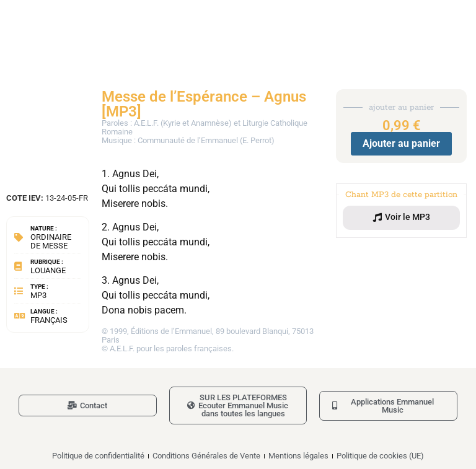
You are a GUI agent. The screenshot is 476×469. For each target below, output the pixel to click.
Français (49, 320)
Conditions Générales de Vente (206, 456)
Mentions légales (298, 456)
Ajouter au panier (401, 143)
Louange (48, 270)
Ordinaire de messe (51, 241)
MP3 (38, 295)
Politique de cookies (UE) (380, 456)
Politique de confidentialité (98, 456)
